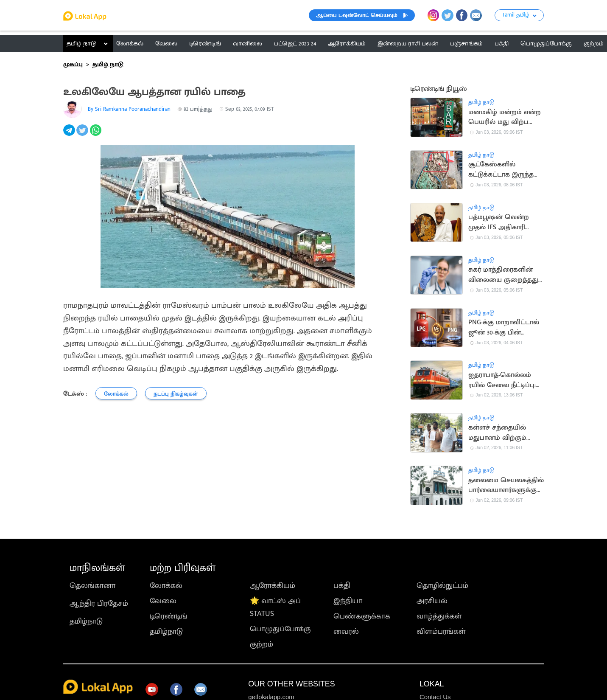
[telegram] (70, 135)
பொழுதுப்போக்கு (280, 629)
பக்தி (342, 586)
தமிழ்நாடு (86, 621)
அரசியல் (432, 601)
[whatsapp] (97, 135)
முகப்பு (73, 64)
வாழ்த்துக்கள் (439, 616)
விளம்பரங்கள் (441, 632)
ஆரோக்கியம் (273, 586)
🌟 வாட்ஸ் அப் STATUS (275, 607)
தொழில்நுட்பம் (442, 586)
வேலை (163, 601)
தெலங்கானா (92, 586)
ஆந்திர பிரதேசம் (99, 604)
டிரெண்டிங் (169, 616)
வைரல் (346, 632)
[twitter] (83, 135)
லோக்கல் (166, 586)
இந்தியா (348, 601)
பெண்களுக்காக (362, 616)
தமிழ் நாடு (81, 44)
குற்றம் (262, 644)
